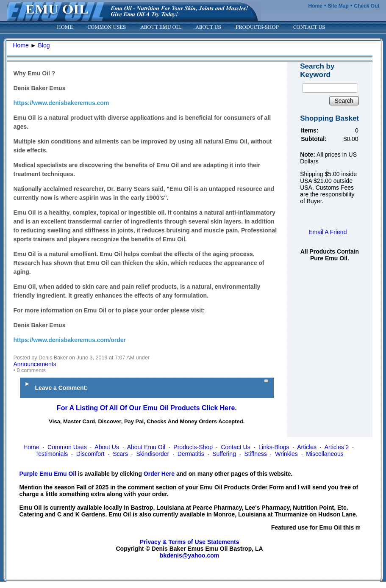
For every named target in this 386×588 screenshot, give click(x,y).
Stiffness (255, 454)
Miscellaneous (325, 454)
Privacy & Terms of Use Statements (190, 542)
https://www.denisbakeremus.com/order (70, 340)
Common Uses (67, 447)
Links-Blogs (274, 447)
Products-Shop (193, 447)
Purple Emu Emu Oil (48, 474)
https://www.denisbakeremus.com (61, 103)
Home (315, 6)
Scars (120, 454)
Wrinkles (286, 454)
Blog (44, 45)
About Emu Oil (146, 447)
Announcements (35, 364)
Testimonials (51, 454)
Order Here (159, 474)
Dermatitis (191, 454)
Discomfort (90, 454)
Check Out (367, 6)
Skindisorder (153, 454)
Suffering (224, 454)
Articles (307, 447)
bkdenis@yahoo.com (189, 555)
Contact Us (235, 447)
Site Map (338, 6)
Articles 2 (337, 447)
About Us (107, 447)
